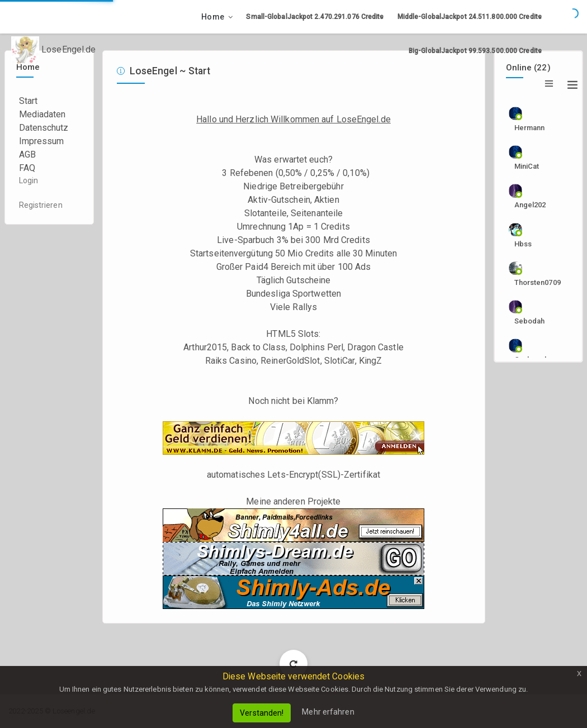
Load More (294, 663)
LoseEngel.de (53, 50)
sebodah (530, 321)
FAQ (27, 168)
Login (29, 180)
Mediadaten (42, 114)
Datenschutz (44, 128)
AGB (27, 154)
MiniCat (527, 166)
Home (213, 17)
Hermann (530, 128)
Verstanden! (262, 713)
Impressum (42, 141)
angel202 (530, 205)
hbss (523, 244)
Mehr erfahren (328, 712)
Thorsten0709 (533, 282)
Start (29, 101)
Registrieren (41, 205)
